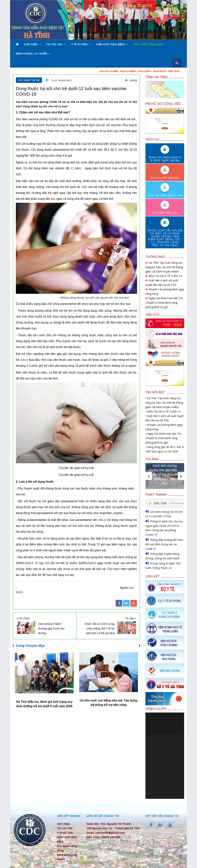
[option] (44, 682)
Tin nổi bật (155, 392)
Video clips (156, 709)
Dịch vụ (152, 139)
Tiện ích (152, 315)
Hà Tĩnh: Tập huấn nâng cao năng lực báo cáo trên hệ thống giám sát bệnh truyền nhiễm (164, 267)
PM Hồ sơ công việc (163, 104)
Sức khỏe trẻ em (29, 80)
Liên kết (153, 576)
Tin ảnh (152, 459)
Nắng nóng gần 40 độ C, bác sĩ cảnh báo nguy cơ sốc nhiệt (165, 449)
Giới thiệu (31, 44)
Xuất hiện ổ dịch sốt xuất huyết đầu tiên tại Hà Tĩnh (162, 283)
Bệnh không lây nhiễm (31, 54)
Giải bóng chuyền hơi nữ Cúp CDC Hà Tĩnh (165, 479)
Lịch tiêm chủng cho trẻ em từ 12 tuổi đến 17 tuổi (164, 514)
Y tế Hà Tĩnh (79, 44)
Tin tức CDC (54, 44)
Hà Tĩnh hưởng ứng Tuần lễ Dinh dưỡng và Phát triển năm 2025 (44, 707)
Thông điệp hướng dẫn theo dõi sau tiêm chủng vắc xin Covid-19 (164, 544)
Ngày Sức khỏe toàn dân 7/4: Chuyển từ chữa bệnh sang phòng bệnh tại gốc (164, 303)
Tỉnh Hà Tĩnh (156, 77)
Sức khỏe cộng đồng (148, 44)
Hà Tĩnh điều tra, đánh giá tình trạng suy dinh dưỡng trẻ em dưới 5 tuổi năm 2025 (109, 704)
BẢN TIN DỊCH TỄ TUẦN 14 (164, 276)
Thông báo (155, 257)
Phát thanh (156, 495)
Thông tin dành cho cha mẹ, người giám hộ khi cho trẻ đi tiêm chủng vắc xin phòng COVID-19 (164, 528)
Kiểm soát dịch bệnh (111, 44)
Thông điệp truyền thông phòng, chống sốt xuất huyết (162, 556)
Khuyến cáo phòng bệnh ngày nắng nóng (165, 291)
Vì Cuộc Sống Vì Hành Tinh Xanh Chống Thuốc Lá (163, 565)
